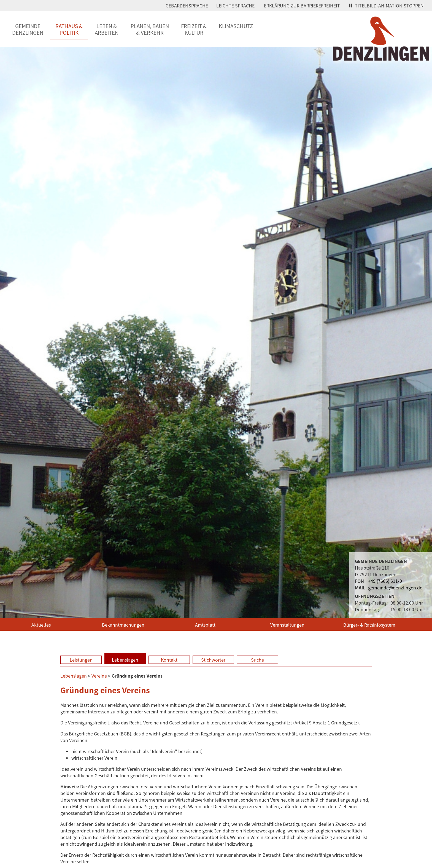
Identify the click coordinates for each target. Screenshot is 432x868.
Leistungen (81, 660)
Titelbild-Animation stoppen (387, 6)
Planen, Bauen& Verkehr (150, 29)
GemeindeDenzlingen (28, 29)
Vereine (99, 676)
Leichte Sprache (235, 6)
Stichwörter (213, 660)
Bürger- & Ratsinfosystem (369, 625)
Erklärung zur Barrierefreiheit (302, 6)
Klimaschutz (236, 26)
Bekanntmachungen (123, 625)
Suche (257, 660)
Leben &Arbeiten (107, 29)
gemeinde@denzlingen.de (395, 587)
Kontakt (169, 660)
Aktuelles (41, 625)
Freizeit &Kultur (194, 29)
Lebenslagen (125, 660)
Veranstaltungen (287, 625)
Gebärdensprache (187, 6)
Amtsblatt (205, 625)
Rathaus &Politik (69, 29)
